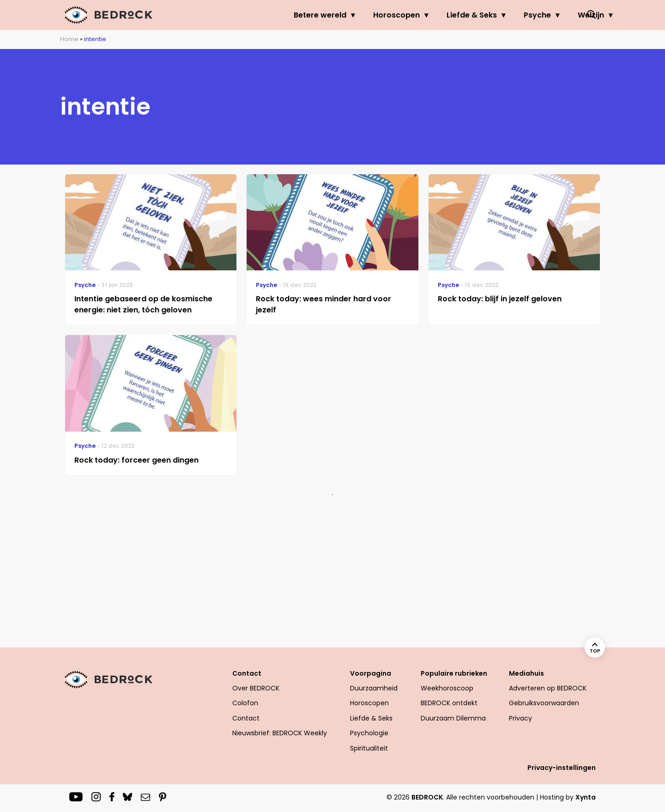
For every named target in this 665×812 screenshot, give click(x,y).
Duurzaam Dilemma (453, 718)
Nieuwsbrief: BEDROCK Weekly (280, 733)
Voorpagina (371, 673)
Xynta (586, 797)
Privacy (520, 718)
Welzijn (547, 15)
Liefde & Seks (427, 15)
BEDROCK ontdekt (449, 703)
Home (69, 39)
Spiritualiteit (369, 748)
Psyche (493, 15)
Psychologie (369, 733)
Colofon (245, 703)
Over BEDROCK (256, 688)
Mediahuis (526, 673)
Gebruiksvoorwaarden (544, 703)
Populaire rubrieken (454, 673)
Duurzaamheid (374, 688)
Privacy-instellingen (562, 768)
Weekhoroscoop (447, 688)
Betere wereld (276, 15)
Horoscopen (352, 15)
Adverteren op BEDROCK (548, 688)
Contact (247, 673)
